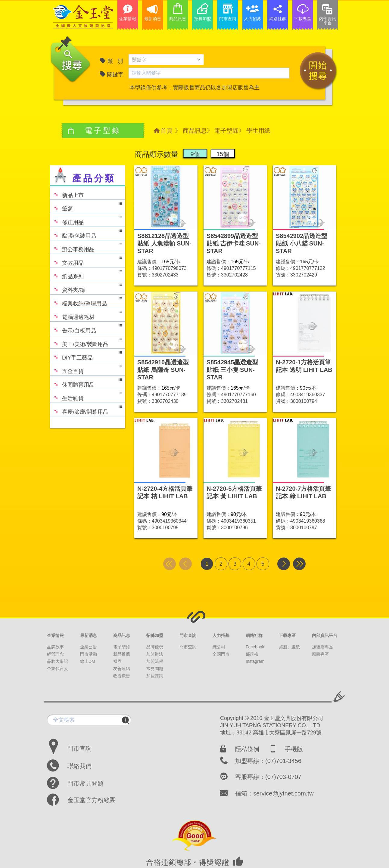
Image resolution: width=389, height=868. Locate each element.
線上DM (88, 661)
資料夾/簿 (86, 287)
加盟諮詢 (155, 676)
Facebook (255, 647)
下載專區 (287, 635)
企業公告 (89, 647)
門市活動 (89, 654)
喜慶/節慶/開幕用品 (86, 409)
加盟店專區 (322, 647)
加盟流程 (155, 661)
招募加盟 (155, 635)
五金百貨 (86, 368)
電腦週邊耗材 (86, 314)
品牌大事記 (58, 661)
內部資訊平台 (325, 635)
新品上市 (67, 192)
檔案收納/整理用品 (86, 301)
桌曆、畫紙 (289, 647)
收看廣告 (122, 676)
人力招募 (221, 635)
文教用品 (86, 260)
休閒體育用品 (86, 382)
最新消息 (89, 635)
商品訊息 (195, 131)
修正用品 (86, 219)
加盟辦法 (155, 654)
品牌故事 (55, 647)
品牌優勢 (155, 647)
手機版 (294, 749)
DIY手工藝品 (86, 355)
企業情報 (55, 635)
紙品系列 (86, 274)
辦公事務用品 (86, 247)
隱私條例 (247, 749)
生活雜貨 (86, 395)
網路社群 (254, 635)
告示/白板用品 (86, 328)
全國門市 (221, 654)
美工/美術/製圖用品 (86, 341)
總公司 (219, 647)
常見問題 (155, 669)
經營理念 (55, 654)
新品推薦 (122, 654)
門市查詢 (188, 635)
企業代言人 (58, 669)
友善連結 (122, 669)
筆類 (86, 206)
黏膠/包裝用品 (86, 233)
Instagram (255, 661)
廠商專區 (320, 654)
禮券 (117, 661)
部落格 (252, 654)
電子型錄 (226, 131)
